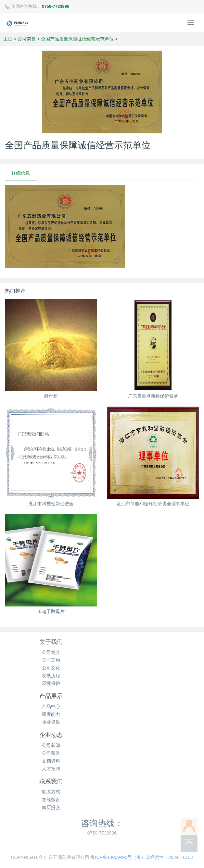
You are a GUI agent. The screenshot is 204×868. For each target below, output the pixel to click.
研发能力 (51, 714)
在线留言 (51, 800)
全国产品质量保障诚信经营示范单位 (77, 39)
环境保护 (51, 683)
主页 (8, 39)
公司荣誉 (27, 39)
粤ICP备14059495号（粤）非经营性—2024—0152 (142, 857)
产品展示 (51, 696)
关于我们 (51, 642)
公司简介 (51, 652)
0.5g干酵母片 (51, 611)
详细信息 (21, 173)
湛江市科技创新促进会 (51, 504)
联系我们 (51, 781)
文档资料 (51, 761)
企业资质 (51, 722)
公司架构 (51, 660)
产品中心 (51, 706)
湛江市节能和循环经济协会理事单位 (153, 504)
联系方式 (51, 792)
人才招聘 (51, 769)
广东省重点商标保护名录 (153, 396)
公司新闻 (51, 745)
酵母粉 (51, 396)
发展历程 (51, 676)
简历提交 (51, 807)
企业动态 (51, 735)
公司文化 (51, 668)
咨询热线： (102, 823)
